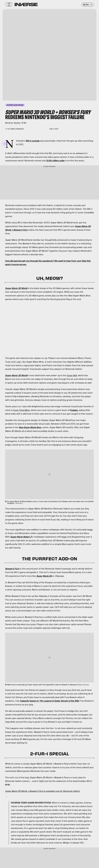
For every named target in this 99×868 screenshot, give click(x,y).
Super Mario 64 (44, 576)
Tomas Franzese (17, 129)
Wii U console (33, 141)
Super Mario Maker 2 (21, 537)
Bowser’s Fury (12, 569)
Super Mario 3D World (16, 288)
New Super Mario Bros (30, 427)
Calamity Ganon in (49, 701)
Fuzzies (74, 410)
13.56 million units (55, 161)
